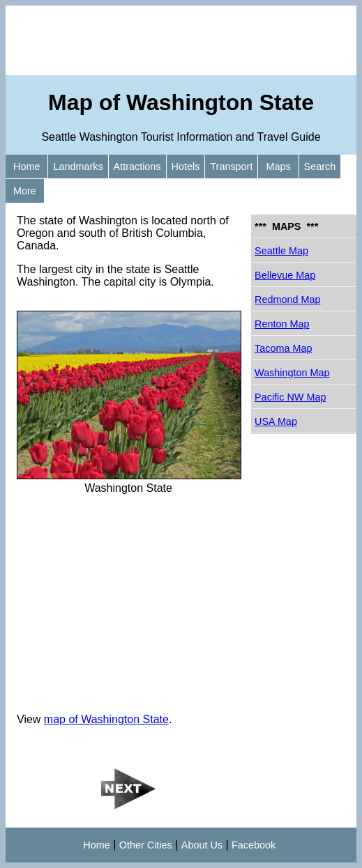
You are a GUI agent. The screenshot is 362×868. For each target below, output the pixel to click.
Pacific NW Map (290, 397)
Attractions (137, 166)
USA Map (276, 421)
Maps (278, 166)
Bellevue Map (285, 275)
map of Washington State (106, 719)
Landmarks (78, 166)
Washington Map (292, 373)
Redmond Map (287, 300)
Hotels (186, 166)
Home (27, 166)
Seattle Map (281, 251)
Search (320, 166)
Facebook (254, 845)
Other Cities (146, 845)
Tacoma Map (283, 348)
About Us (202, 845)
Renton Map (282, 324)
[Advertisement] (181, 40)
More (25, 191)
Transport (231, 166)
